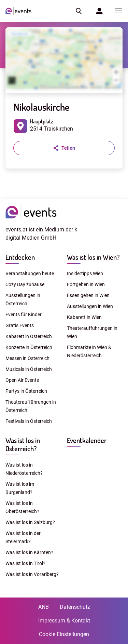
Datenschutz (75, 607)
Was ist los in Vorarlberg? (32, 574)
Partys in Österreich (26, 391)
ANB (44, 607)
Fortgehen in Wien (86, 284)
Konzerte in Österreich (29, 347)
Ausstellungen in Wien (90, 306)
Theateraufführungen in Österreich (31, 406)
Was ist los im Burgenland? (20, 488)
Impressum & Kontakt (64, 621)
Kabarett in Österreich (29, 336)
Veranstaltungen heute (30, 273)
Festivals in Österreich (29, 421)
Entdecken (20, 257)
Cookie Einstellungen (64, 634)
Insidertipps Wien (85, 273)
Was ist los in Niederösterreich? (24, 469)
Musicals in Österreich (29, 369)
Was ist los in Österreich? (23, 444)
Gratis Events (20, 325)
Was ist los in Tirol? (25, 563)
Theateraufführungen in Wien (92, 332)
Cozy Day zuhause (25, 284)
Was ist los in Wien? (93, 257)
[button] (78, 11)
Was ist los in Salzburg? (30, 522)
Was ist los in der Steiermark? (23, 537)
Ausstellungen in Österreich (23, 299)
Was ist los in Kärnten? (29, 552)
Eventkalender (87, 440)
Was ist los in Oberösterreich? (22, 507)
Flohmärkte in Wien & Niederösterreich (89, 351)
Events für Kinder (24, 314)
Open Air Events (22, 380)
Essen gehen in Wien (88, 295)
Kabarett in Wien (84, 317)
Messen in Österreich (27, 358)
